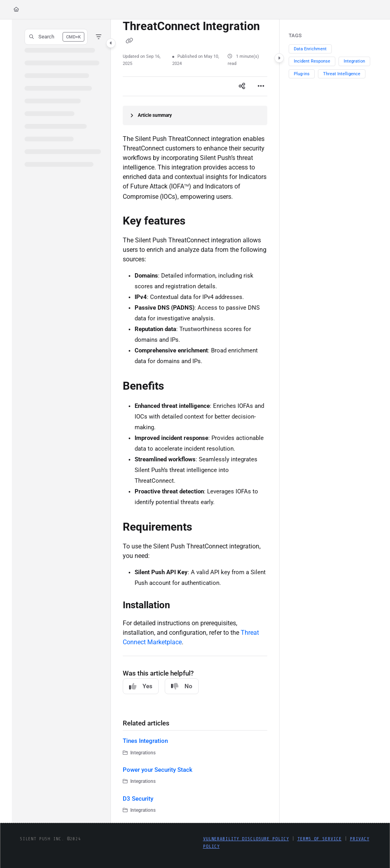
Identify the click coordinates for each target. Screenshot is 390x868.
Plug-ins (302, 74)
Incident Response (312, 61)
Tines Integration (145, 741)
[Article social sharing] (242, 86)
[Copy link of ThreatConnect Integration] (129, 41)
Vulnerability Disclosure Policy (246, 839)
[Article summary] (195, 115)
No (182, 686)
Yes (141, 686)
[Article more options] (261, 86)
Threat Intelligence (342, 74)
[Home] (16, 10)
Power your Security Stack (158, 770)
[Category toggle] (111, 43)
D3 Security (138, 799)
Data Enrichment (310, 49)
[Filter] (99, 37)
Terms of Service (320, 839)
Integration (354, 61)
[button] (56, 37)
